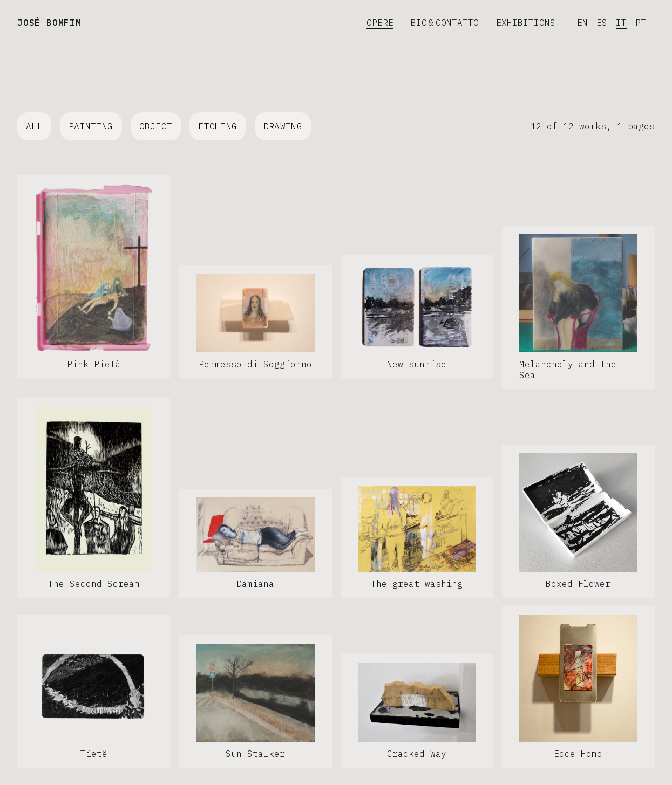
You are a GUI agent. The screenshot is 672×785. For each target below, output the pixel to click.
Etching (218, 126)
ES (602, 23)
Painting (91, 126)
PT (641, 23)
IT (621, 23)
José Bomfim (49, 23)
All (34, 126)
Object (156, 126)
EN (582, 23)
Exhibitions (526, 23)
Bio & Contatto (445, 23)
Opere (380, 23)
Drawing (283, 126)
